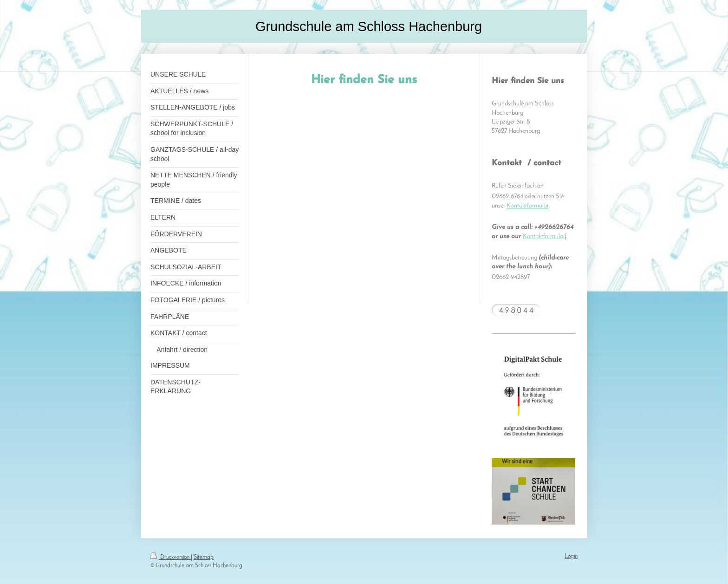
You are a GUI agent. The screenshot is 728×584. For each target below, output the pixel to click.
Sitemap (204, 557)
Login (571, 556)
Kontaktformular (528, 206)
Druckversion (171, 557)
